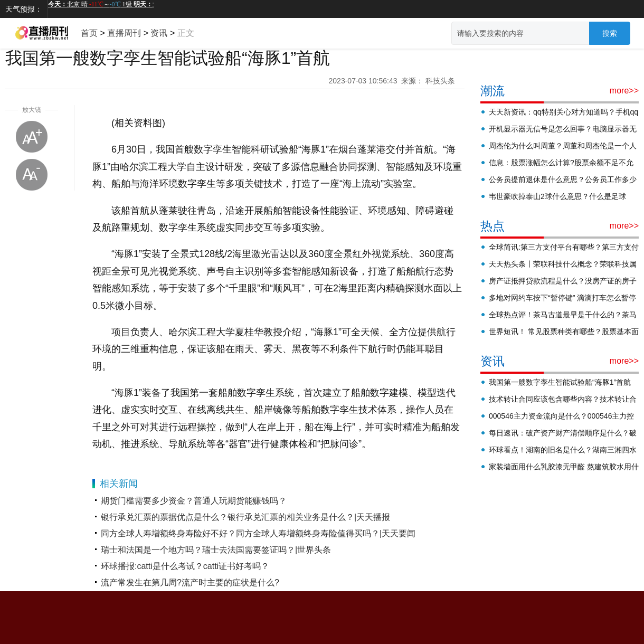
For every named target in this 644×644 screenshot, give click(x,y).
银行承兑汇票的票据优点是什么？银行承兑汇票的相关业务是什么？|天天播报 (245, 517)
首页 (89, 33)
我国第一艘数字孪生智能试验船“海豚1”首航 (560, 382)
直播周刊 (124, 33)
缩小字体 (32, 175)
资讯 (159, 33)
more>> (624, 91)
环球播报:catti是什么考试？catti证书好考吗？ (185, 566)
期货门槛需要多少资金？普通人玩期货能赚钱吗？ (194, 501)
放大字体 (32, 137)
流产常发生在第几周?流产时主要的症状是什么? (190, 583)
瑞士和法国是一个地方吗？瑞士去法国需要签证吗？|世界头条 (216, 550)
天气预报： (24, 9)
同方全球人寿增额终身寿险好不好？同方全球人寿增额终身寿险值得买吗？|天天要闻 (258, 533)
